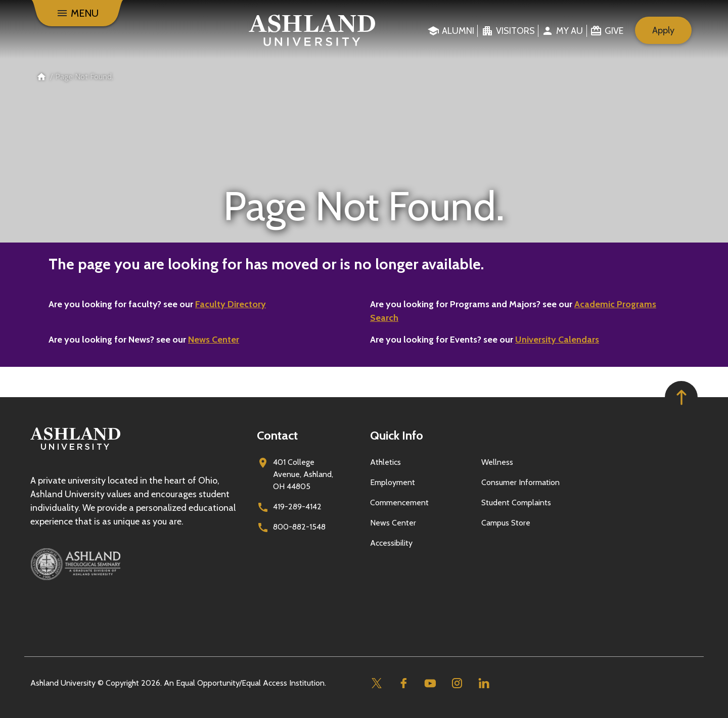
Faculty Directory (231, 304)
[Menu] (77, 13)
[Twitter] (376, 683)
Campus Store (506, 523)
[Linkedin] (484, 683)
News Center (214, 340)
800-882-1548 (299, 527)
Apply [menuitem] (663, 30)
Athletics (385, 462)
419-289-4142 (297, 507)
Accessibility (391, 543)
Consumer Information (520, 482)
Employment (393, 482)
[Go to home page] (312, 30)
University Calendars (557, 340)
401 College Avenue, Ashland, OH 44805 (303, 474)
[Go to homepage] (75, 450)
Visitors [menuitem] (515, 31)
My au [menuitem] (570, 31)
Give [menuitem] (614, 31)
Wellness (497, 462)
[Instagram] (457, 683)
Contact (277, 435)
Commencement (399, 502)
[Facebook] (403, 683)
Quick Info (397, 435)
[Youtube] (430, 683)
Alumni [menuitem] (458, 31)
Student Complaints (516, 502)
